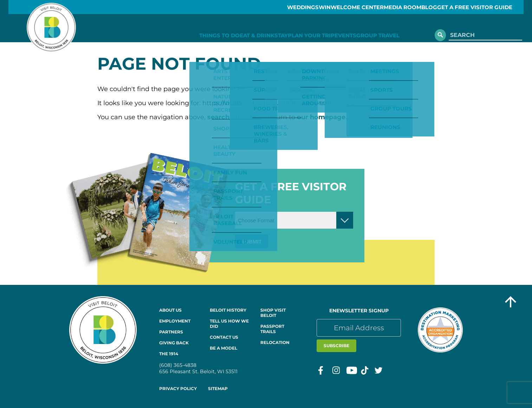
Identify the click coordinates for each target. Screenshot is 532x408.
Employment (175, 321)
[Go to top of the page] (511, 303)
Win (300, 7)
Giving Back (174, 343)
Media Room (395, 7)
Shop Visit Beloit (273, 313)
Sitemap (218, 388)
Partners (171, 332)
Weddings (269, 7)
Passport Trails (272, 329)
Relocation (275, 342)
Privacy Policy (178, 388)
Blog (432, 7)
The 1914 (169, 354)
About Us (170, 310)
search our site (232, 117)
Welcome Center (342, 7)
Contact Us (224, 337)
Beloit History (228, 310)
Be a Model (223, 348)
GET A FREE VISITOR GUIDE (485, 7)
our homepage (321, 117)
